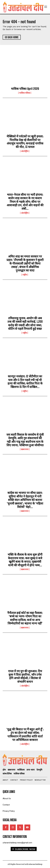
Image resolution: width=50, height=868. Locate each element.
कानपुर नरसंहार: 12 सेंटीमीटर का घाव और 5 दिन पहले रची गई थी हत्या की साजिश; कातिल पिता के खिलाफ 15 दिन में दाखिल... (25, 382)
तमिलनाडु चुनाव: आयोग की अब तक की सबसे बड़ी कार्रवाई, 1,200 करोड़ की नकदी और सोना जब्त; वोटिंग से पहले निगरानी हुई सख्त (25, 323)
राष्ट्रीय (25, 275)
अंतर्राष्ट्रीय (25, 151)
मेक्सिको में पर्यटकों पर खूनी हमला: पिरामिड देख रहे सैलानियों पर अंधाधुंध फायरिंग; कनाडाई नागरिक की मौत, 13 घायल (25, 142)
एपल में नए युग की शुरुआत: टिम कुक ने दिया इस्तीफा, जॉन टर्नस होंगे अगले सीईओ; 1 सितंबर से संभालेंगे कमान (25, 676)
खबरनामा (25, 449)
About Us (7, 799)
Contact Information (15, 837)
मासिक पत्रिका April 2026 (25, 89)
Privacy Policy (9, 811)
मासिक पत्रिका (25, 93)
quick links (9, 792)
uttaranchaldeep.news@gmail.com (17, 843)
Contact (6, 805)
